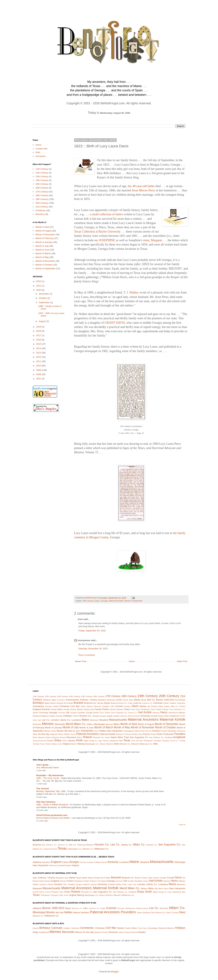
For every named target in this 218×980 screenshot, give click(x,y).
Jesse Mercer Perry (143, 190)
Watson (103, 744)
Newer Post (81, 661)
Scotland (168, 737)
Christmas (40, 210)
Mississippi (99, 724)
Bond (66, 703)
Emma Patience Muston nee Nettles (53, 818)
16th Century (42, 188)
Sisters (65, 741)
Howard (96, 716)
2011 (39, 361)
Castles (173, 703)
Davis (97, 601)
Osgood (54, 734)
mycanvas (87, 731)
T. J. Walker (131, 292)
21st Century (42, 207)
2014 (39, 348)
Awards (126, 700)
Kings (160, 716)
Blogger (115, 972)
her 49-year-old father (141, 186)
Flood (153, 709)
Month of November (45, 261)
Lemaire (55, 720)
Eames (154, 706)
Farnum (120, 709)
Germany (62, 713)
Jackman (124, 716)
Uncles (54, 744)
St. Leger (99, 741)
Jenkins (131, 716)
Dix (149, 706)
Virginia (66, 744)
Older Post (182, 661)
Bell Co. (151, 700)
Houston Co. (85, 716)
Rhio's (80, 737)
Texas (127, 740)
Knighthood (174, 716)
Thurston (157, 741)
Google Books (92, 713)
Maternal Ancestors (143, 719)
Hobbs (52, 716)
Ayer (131, 700)
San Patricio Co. (157, 737)
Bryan (107, 703)
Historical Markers (41, 716)
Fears (127, 709)
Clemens (97, 706)
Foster (159, 709)
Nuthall (164, 731)
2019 (39, 327)
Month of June (42, 250)
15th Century (42, 184)
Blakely (53, 703)
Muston (60, 731)
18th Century (42, 195)
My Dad (68, 731)
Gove (102, 713)
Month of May (42, 257)
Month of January (44, 242)
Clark (83, 706)
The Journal (43, 789)
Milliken (90, 724)
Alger (54, 700)
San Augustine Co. (139, 737)
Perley (135, 734)
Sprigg (92, 741)
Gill (68, 713)
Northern (157, 731)
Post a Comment (87, 655)
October (43, 298)
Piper (140, 734)
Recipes (63, 737)
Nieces (138, 731)
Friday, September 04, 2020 (92, 631)
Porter (160, 734)
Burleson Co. (123, 703)
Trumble (182, 741)
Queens (41, 737)
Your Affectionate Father (48, 768)
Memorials (60, 724)
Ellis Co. (175, 706)
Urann (60, 744)
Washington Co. (92, 744)
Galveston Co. (180, 709)
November (44, 294)
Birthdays (38, 703)
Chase (56, 706)
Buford (114, 703)
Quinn (48, 737)
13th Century (42, 176)
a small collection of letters (106, 214)
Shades (50, 741)
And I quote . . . (44, 765)
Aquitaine (102, 700)
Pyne (35, 737)
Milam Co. (80, 724)
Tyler (48, 744)
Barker (137, 700)
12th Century (42, 173)
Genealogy (44, 713)
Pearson (120, 734)
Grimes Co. (133, 713)
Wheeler (135, 744)
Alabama (47, 700)
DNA (38, 152)
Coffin (112, 706)
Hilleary (182, 713)
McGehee (37, 724)
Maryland (104, 720)
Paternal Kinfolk (107, 734)
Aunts (119, 700)
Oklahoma (181, 731)
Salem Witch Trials (120, 737)
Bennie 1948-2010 (165, 700)
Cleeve (89, 706)
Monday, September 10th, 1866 (51, 791)
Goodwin (81, 713)
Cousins (127, 706)
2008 (39, 374)
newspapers (129, 731)
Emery (182, 706)
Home (132, 661)
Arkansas (111, 700)
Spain (86, 741)
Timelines (166, 741)
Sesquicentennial (39, 741)
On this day (44, 734)
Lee (39, 720)
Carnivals (158, 703)
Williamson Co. (146, 744)
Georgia (104, 601)
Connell (119, 706)
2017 (39, 335)
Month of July (42, 246)
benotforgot (180, 700)
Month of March (43, 253)
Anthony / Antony (88, 700)
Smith (79, 740)
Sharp (58, 740)
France (165, 709)
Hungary (103, 716)
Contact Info (41, 149)
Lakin (35, 720)
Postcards (168, 734)
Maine (85, 720)
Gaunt (35, 713)
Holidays (68, 716)
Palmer (60, 734)
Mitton (117, 724)
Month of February (44, 238)
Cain (130, 703)
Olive (35, 734)
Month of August (43, 231)
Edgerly (167, 706)
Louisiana (76, 720)
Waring (81, 744)
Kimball (154, 716)
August (43, 321)
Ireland (116, 716)
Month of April (42, 227)
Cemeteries (38, 706)
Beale (144, 700)
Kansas (137, 716)
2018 (39, 331)
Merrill (69, 724)
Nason (96, 731)
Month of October (44, 265)
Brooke (100, 703)
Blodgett (60, 703)
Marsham (94, 720)
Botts (71, 703)
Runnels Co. (99, 737)
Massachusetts (118, 720)
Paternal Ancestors (87, 734)
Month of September (134, 601)
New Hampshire (115, 731)
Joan (80, 619)
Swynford (114, 741)
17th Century (42, 192)
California (137, 703)
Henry (164, 712)
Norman (149, 731)
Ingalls (110, 716)
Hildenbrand (173, 713)
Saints (107, 737)
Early (161, 706)
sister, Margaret (153, 240)
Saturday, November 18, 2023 (93, 649)
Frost (171, 709)
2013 (39, 353)
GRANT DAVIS (115, 323)
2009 (39, 370)
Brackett (78, 703)
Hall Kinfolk (145, 712)
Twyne (43, 744)
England (37, 709)
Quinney (55, 737)
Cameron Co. (147, 703)
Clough (106, 706)
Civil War (75, 706)
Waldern (74, 744)
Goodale (73, 713)
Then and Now (137, 741)
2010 (39, 366)
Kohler (183, 716)
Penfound (128, 734)
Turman (36, 744)
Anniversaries (72, 700)
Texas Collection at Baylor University (97, 232)
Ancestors (61, 700)
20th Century (42, 203)
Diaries (143, 706)
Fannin (113, 709)
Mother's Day (50, 731)
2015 (39, 344)
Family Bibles (57, 709)
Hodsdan (59, 716)
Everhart (46, 709)
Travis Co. (174, 741)
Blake (47, 703)
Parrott (73, 734)
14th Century (42, 180)
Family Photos (102, 709)
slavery (72, 741)
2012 (39, 357)
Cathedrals (181, 703)
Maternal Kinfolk (116, 601)
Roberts (88, 737)
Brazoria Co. (90, 703)
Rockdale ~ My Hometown (50, 775)
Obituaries (172, 731)
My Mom (77, 731)
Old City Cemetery (46, 802)
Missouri (109, 724)
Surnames (40, 156)
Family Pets (89, 709)
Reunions (40, 214)
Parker (67, 734)
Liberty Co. (65, 720)
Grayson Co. (122, 713)
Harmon (156, 713)
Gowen (107, 713)
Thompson (148, 741)
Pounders (180, 734)
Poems (146, 734)
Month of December (45, 235)
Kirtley (166, 716)
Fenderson (145, 709)
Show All (182, 825)
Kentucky (145, 716)
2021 (39, 286)
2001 (39, 379)
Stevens (106, 741)
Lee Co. (46, 720)
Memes (48, 724)
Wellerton (110, 744)
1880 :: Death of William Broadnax (53, 805)
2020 (39, 290)
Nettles (103, 731)
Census (49, 706)
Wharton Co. (125, 744)
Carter (166, 703)
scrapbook (179, 737)
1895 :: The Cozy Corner (48, 778)
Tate (121, 741)
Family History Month (73, 709)
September (45, 302)
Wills (155, 744)
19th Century (88, 601)
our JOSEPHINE (105, 240)
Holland (76, 716)
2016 (39, 340)
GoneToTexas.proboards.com (52, 815)
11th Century (42, 169)
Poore (153, 734)
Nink (143, 731)
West (116, 744)
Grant (113, 713)
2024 (39, 281)
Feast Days (135, 709)
